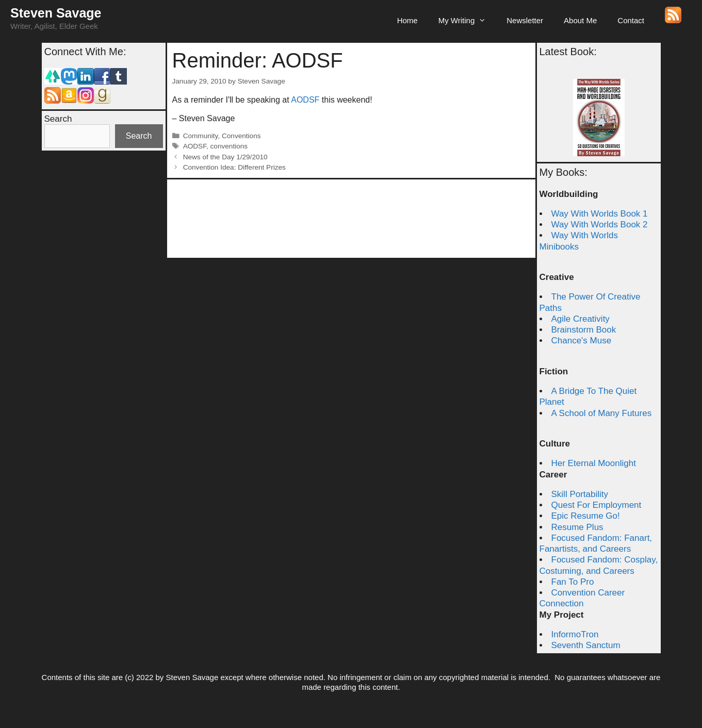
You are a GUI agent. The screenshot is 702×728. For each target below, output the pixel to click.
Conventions (241, 136)
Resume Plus (577, 527)
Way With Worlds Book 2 (600, 225)
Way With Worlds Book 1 (600, 214)
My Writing (468, 21)
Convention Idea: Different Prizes (234, 167)
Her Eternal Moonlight (594, 463)
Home (407, 20)
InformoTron (575, 634)
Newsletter (525, 20)
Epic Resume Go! (586, 516)
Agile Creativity (581, 319)
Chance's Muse (582, 341)
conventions (229, 146)
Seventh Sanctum (586, 645)
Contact (631, 20)
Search (58, 119)
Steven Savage (56, 13)
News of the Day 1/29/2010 (225, 157)
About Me (580, 20)
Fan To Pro (573, 582)
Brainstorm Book (584, 330)
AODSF (305, 100)
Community (201, 136)
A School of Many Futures (602, 413)
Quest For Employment (597, 505)
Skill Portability (580, 494)
